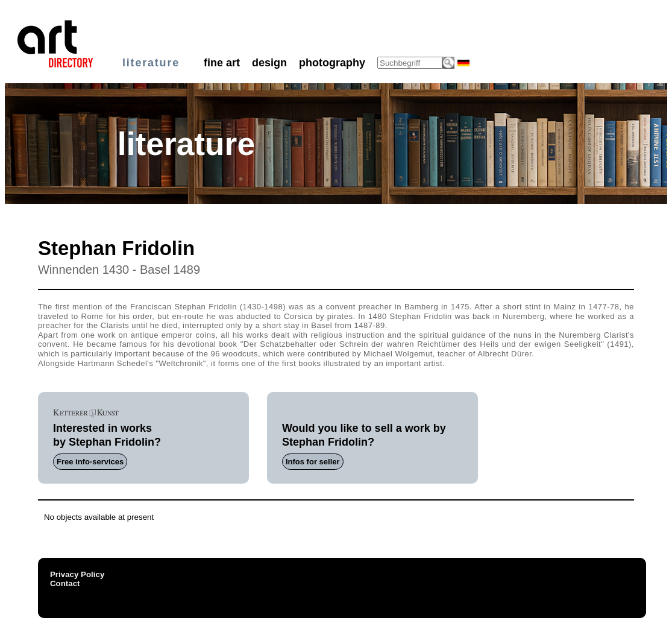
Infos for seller (313, 462)
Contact (65, 583)
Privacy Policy (77, 574)
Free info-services (90, 462)
